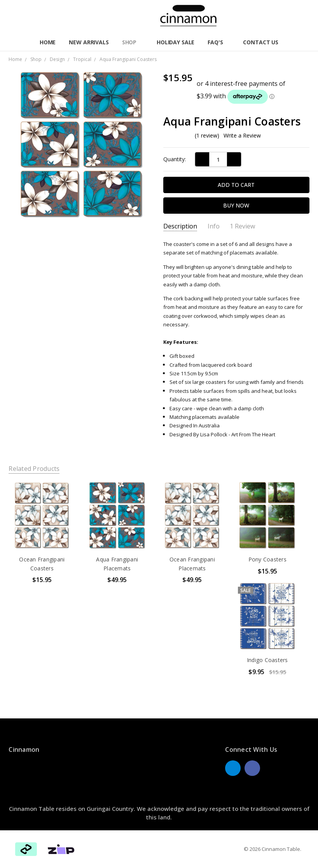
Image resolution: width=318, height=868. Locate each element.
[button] (61, 849)
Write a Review (242, 136)
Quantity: (175, 159)
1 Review (242, 226)
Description (180, 226)
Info (214, 226)
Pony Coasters (267, 559)
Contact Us (261, 42)
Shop (133, 42)
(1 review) (207, 136)
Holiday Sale (176, 42)
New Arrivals (89, 42)
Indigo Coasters (267, 660)
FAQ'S (219, 42)
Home (48, 42)
